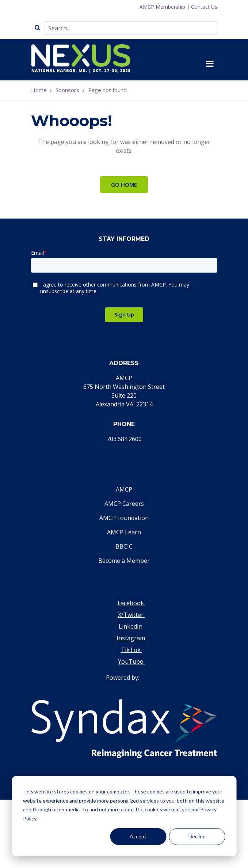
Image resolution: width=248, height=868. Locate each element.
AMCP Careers (124, 504)
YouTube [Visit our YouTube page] (131, 662)
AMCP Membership (162, 7)
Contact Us (204, 7)
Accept (138, 836)
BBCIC (124, 546)
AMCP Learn (124, 532)
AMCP (124, 489)
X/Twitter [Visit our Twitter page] (131, 615)
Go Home (124, 185)
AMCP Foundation (124, 518)
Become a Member (124, 561)
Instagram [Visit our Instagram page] (131, 638)
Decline (197, 836)
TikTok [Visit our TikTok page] (131, 650)
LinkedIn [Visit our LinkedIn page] (131, 626)
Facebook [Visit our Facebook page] (131, 603)
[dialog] (124, 816)
